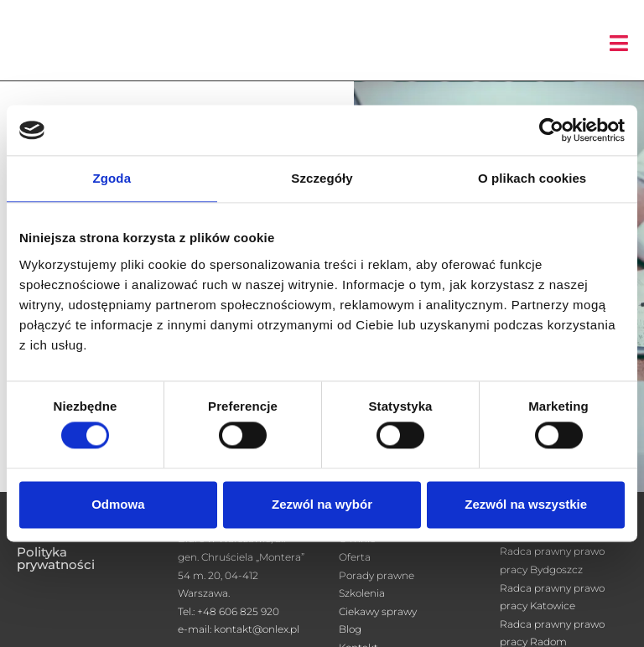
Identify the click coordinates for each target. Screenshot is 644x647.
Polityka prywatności (56, 558)
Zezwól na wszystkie (526, 504)
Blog (350, 629)
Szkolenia (362, 593)
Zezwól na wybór (322, 504)
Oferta (355, 557)
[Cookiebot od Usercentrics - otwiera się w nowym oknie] (551, 130)
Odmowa (118, 504)
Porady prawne (377, 575)
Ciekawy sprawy (378, 611)
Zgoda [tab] (112, 178)
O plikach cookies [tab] (532, 178)
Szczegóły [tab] (322, 178)
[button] (619, 44)
